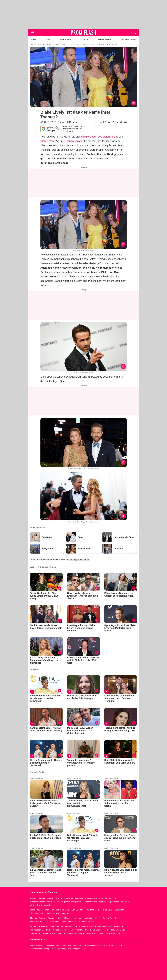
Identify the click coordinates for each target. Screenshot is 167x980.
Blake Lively (47, 141)
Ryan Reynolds (73, 141)
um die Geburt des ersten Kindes (100, 137)
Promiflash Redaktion (69, 122)
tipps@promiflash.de (79, 560)
